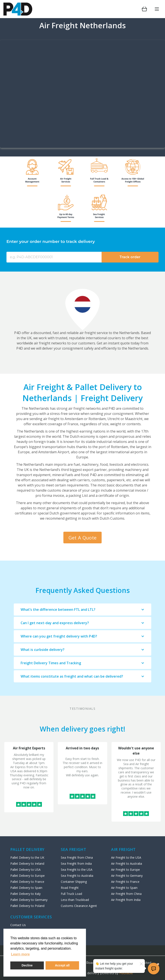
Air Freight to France (125, 882)
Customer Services (31, 917)
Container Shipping (74, 882)
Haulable (126, 973)
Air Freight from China (126, 894)
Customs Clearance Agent (79, 906)
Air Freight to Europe (125, 870)
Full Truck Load (71, 894)
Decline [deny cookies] (27, 965)
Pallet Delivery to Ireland (27, 864)
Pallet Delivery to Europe (27, 876)
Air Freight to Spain (124, 888)
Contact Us (18, 925)
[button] (82, 610)
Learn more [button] (20, 954)
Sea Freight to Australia (77, 876)
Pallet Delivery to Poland (27, 906)
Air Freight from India (126, 900)
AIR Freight (123, 849)
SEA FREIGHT (73, 849)
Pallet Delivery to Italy (25, 894)
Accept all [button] (62, 965)
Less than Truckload (75, 900)
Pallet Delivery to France (27, 882)
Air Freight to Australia (127, 864)
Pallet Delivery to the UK (27, 857)
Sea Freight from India (76, 864)
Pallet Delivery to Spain (26, 888)
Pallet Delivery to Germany (29, 900)
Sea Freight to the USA (77, 870)
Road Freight (70, 888)
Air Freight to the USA (126, 857)
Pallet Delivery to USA (25, 870)
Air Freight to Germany (127, 876)
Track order (130, 257)
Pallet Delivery (27, 849)
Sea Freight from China (77, 857)
